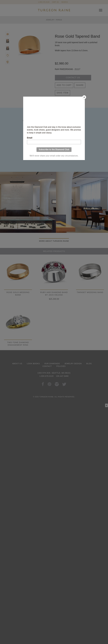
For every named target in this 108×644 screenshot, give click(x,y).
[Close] (84, 97)
